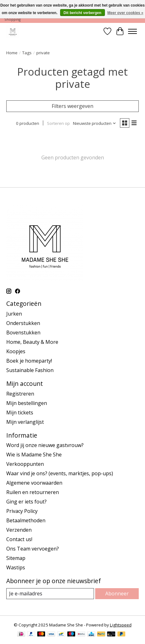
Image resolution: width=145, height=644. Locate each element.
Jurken (14, 314)
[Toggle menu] (132, 31)
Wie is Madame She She (34, 455)
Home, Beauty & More (32, 342)
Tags (27, 53)
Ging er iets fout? (26, 502)
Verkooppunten (25, 464)
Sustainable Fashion (30, 370)
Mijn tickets (20, 412)
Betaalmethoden (26, 520)
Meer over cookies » (125, 13)
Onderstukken (23, 323)
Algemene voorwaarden (34, 483)
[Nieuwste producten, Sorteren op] (95, 123)
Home (12, 53)
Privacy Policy (22, 511)
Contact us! (19, 539)
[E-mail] (50, 594)
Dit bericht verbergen (83, 13)
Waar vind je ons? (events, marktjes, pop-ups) (60, 473)
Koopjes (16, 351)
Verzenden (19, 530)
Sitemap (16, 558)
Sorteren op (58, 123)
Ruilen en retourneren (33, 492)
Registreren (20, 394)
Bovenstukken (23, 333)
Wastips (16, 567)
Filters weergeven (72, 106)
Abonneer (117, 593)
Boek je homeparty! (29, 361)
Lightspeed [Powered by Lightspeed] (121, 625)
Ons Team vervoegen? (33, 549)
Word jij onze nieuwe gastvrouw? (45, 445)
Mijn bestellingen (27, 403)
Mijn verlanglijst (25, 422)
